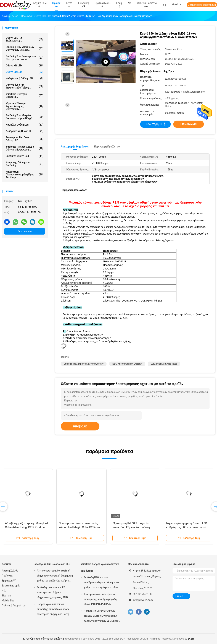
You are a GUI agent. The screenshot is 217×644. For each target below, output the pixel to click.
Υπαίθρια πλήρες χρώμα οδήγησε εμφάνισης (100, 567)
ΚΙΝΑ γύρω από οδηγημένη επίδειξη (44, 639)
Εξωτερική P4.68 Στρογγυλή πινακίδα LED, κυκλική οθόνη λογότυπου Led (131, 527)
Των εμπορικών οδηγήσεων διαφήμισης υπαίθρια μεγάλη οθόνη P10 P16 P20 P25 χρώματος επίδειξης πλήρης (100, 600)
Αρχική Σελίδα (10, 571)
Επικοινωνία (25, 231)
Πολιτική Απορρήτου (14, 606)
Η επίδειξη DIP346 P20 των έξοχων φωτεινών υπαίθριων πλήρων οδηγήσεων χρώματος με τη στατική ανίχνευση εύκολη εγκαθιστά (101, 616)
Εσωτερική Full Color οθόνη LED (52, 564)
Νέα (4, 591)
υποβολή (80, 426)
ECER (191, 639)
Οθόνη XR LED (25, 66)
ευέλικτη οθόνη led (25, 156)
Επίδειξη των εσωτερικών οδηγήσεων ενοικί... (25, 58)
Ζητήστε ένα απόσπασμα (202, 5)
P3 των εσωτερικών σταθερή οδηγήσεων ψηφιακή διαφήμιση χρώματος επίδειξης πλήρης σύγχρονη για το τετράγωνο (55, 576)
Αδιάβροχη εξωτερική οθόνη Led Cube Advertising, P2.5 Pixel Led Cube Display (27, 527)
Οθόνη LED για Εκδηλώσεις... (25, 39)
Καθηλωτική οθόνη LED (25, 78)
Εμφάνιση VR (9, 581)
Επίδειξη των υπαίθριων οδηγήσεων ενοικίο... (25, 48)
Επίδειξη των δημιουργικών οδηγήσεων (84, 364)
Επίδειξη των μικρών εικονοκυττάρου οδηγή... (25, 117)
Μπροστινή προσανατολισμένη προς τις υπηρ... (25, 175)
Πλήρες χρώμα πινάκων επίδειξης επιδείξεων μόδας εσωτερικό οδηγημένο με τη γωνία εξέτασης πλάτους (53, 610)
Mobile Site (8, 601)
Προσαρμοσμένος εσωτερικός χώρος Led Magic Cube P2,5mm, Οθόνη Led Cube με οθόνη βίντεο (80, 527)
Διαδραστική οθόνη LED (25, 131)
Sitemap (6, 596)
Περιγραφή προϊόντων (107, 147)
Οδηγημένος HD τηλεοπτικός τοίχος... (25, 86)
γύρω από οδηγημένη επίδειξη (127, 364)
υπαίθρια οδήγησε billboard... (25, 95)
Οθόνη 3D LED (25, 72)
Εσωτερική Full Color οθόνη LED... (25, 139)
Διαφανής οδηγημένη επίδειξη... (25, 164)
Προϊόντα (7, 576)
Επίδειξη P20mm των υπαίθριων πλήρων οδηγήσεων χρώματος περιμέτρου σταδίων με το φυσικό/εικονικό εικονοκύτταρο (102, 583)
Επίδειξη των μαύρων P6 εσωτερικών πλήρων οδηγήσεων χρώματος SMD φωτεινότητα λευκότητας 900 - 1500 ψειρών (55, 593)
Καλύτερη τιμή (155, 124)
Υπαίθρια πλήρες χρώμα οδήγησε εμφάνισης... (25, 148)
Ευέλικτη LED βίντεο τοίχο (164, 364)
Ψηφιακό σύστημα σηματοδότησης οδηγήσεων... (25, 106)
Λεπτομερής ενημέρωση (75, 147)
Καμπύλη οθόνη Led (25, 125)
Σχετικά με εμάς (11, 586)
